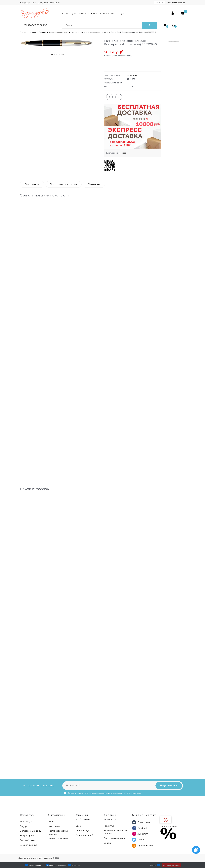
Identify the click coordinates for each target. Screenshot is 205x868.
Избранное (76, 865)
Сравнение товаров (57, 865)
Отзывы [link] (94, 184)
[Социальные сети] (196, 850)
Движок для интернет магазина (35, 858)
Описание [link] (32, 184)
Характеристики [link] (64, 184)
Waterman (132, 75)
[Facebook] (134, 828)
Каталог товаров (37, 25)
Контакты (107, 13)
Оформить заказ (171, 865)
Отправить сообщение (49, 3)
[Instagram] (134, 834)
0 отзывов (174, 42)
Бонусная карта (168, 826)
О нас (66, 13)
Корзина (153, 865)
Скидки (121, 13)
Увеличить (59, 54)
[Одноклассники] (134, 846)
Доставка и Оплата (85, 13)
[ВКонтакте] (134, 822)
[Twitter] (134, 840)
